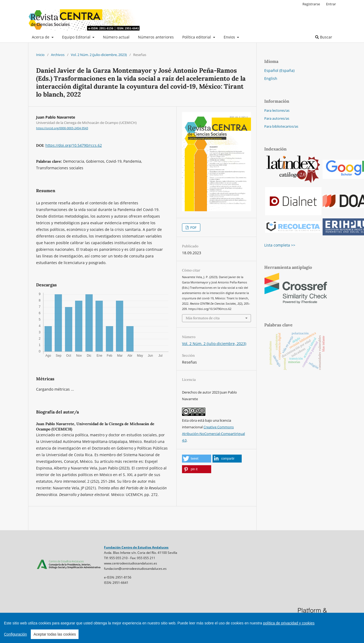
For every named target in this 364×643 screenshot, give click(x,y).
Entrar (331, 4)
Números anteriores (156, 37)
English (271, 78)
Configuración (15, 634)
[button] (197, 459)
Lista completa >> (280, 245)
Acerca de (41, 37)
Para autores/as (277, 118)
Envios (230, 37)
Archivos (58, 55)
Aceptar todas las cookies (55, 634)
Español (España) (279, 70)
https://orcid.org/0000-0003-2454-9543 (62, 128)
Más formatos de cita (203, 318)
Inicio (40, 55)
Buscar (324, 37)
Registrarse (311, 4)
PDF (193, 227)
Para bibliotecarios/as (281, 126)
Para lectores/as (277, 110)
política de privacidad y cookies (289, 623)
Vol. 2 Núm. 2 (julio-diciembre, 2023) (99, 55)
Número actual (116, 37)
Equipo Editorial (77, 37)
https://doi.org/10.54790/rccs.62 (74, 145)
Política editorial (197, 37)
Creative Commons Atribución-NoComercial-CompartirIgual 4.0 (213, 434)
